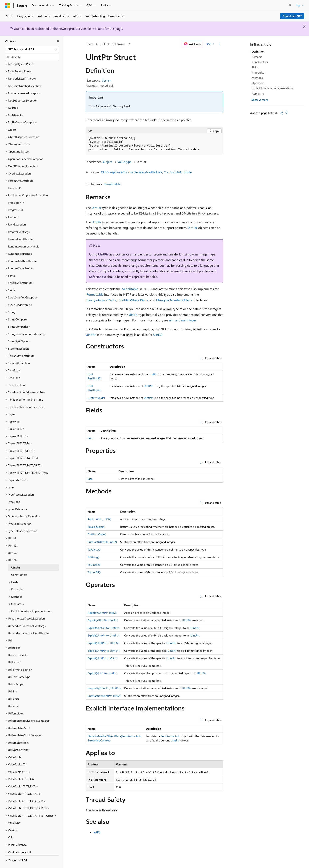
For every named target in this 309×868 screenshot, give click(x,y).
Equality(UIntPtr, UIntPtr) (103, 620)
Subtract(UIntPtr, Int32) (102, 542)
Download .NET (292, 16)
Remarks (257, 57)
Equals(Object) (96, 527)
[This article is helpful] (282, 113)
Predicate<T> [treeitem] (16, 192)
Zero (90, 438)
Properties (258, 72)
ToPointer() (94, 549)
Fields (255, 67)
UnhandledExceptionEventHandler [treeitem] (29, 622)
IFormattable (95, 294)
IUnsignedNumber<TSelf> (174, 300)
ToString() (93, 557)
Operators (258, 83)
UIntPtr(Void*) (96, 398)
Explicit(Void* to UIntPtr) (102, 673)
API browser (119, 44)
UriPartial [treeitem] (14, 695)
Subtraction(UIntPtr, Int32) (104, 696)
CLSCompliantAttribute (117, 172)
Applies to (258, 93)
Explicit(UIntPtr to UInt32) (103, 643)
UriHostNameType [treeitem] (19, 666)
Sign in (300, 5)
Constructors (260, 62)
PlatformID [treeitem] (15, 177)
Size (90, 479)
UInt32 (158, 335)
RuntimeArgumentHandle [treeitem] (24, 235)
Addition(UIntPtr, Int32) (102, 613)
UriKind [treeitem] (12, 680)
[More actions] (220, 44)
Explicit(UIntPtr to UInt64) (103, 651)
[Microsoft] (7, 5)
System (107, 80)
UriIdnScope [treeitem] (16, 673)
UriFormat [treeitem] (14, 651)
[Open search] (290, 5)
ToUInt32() (94, 565)
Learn (90, 44)
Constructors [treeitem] (19, 564)
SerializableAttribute (148, 172)
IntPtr (97, 832)
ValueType (124, 162)
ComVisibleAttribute (178, 172)
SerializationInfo (170, 736)
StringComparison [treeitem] (19, 316)
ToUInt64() (94, 572)
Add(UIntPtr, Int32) (99, 519)
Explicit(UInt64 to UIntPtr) (103, 635)
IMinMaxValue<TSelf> (133, 300)
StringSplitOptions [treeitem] (19, 330)
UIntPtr (96, 208)
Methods (257, 78)
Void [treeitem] (11, 826)
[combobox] (32, 49)
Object (108, 162)
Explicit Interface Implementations (272, 88)
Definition (258, 51)
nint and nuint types (183, 320)
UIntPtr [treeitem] (16, 556)
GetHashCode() (97, 534)
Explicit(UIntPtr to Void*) (102, 658)
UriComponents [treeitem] (18, 644)
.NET (102, 44)
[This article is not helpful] (287, 113)
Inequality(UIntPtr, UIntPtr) (104, 688)
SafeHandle (98, 277)
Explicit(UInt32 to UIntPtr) (103, 628)
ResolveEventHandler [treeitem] (21, 228)
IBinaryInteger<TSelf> (101, 300)
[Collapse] (58, 41)
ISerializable (112, 184)
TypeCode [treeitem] (14, 491)
